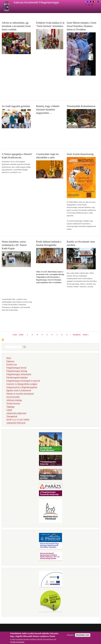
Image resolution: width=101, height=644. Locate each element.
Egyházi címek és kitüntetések (19, 390)
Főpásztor (10, 361)
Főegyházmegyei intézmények (19, 374)
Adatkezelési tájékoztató (16, 413)
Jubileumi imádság (14, 400)
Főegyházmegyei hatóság (17, 371)
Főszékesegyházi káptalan (17, 377)
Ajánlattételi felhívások (16, 423)
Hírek (9, 358)
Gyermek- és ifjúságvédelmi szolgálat (22, 384)
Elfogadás (70, 636)
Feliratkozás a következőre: (3, 340)
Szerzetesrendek (13, 397)
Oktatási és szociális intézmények (20, 394)
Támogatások (12, 416)
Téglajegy (10, 407)
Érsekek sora (12, 364)
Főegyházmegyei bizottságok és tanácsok (23, 381)
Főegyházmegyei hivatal (16, 368)
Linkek (9, 410)
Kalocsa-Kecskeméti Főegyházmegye (36, 2)
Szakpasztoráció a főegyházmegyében (22, 387)
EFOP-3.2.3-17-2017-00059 (18, 420)
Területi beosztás (13, 403)
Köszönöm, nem (83, 636)
